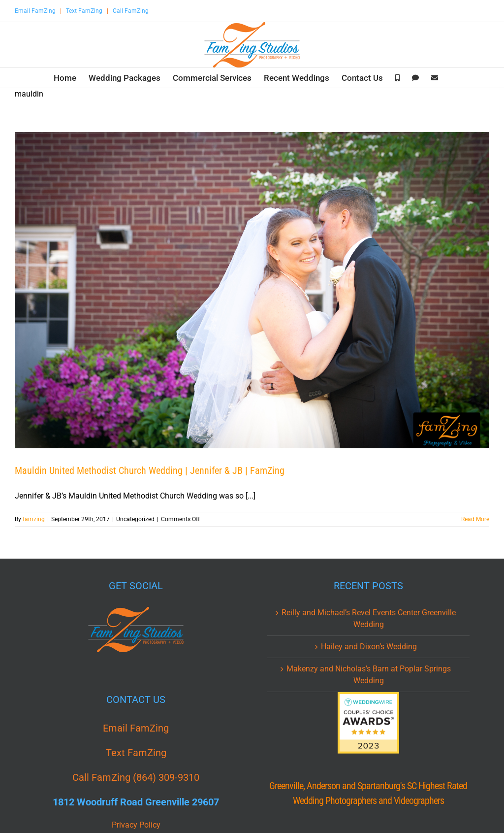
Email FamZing (35, 11)
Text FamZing (84, 11)
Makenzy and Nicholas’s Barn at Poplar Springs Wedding (369, 675)
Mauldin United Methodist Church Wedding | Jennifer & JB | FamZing (150, 470)
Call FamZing (131, 11)
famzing (34, 519)
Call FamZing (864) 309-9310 (136, 777)
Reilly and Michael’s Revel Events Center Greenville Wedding (369, 618)
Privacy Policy (136, 825)
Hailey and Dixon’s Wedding (369, 647)
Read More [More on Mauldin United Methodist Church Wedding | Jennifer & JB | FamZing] (475, 519)
